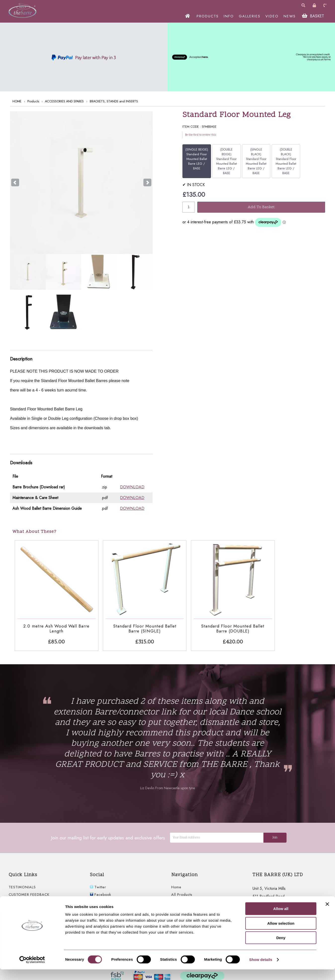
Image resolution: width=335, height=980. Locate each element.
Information (181, 892)
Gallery (178, 899)
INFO (230, 16)
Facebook (101, 884)
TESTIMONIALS (22, 877)
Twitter (98, 877)
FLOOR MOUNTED (25, 906)
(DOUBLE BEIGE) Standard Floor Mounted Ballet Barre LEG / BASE (227, 161)
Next (147, 183)
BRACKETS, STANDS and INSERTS (114, 101)
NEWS (291, 16)
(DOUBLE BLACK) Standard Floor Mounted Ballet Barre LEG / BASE (286, 161)
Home (176, 877)
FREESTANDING (23, 892)
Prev (15, 183)
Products (33, 101)
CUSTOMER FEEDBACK (29, 884)
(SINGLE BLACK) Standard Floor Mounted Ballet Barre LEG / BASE (256, 161)
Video (177, 906)
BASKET (314, 16)
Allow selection (281, 934)
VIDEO (273, 16)
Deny (281, 948)
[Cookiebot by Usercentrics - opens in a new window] (32, 970)
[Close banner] (327, 915)
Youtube (99, 892)
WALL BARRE (20, 899)
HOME (17, 101)
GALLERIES (251, 16)
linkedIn (99, 906)
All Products (182, 884)
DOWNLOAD (132, 487)
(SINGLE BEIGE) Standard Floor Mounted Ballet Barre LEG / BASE (197, 159)
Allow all (281, 919)
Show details (261, 970)
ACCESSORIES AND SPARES (64, 101)
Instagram (100, 899)
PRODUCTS (209, 16)
